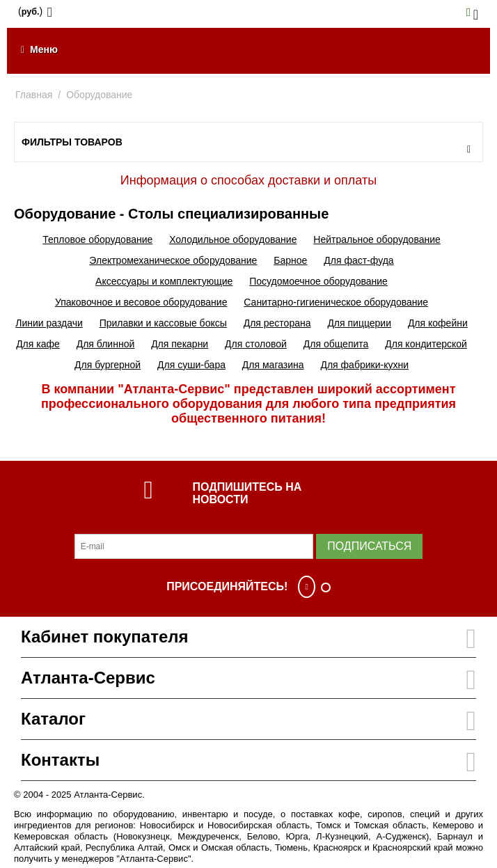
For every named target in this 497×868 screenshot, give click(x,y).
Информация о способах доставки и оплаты (248, 180)
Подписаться (369, 546)
